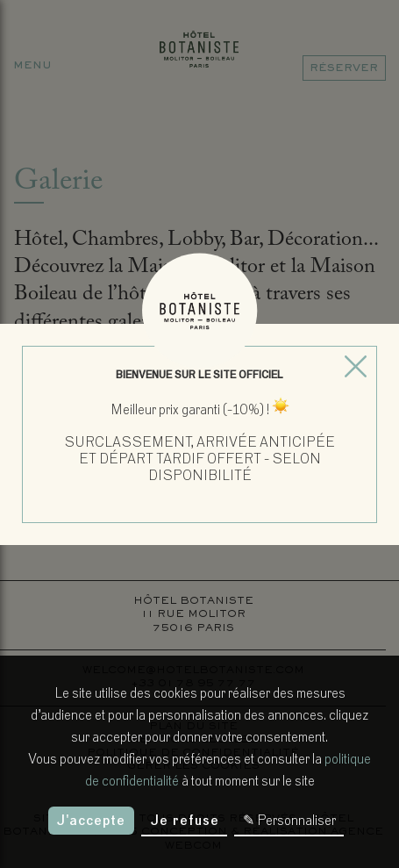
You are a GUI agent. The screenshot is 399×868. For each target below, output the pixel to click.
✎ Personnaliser (289, 821)
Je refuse (185, 821)
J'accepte (91, 821)
